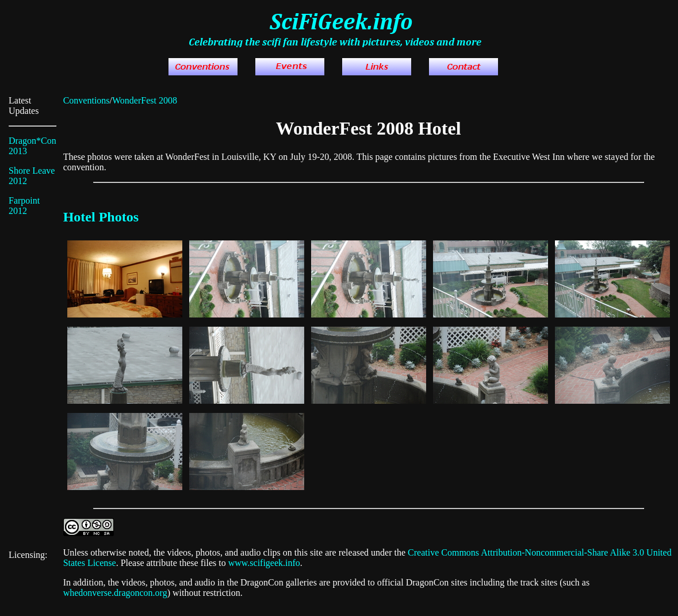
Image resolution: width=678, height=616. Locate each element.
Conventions (87, 100)
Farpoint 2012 (24, 206)
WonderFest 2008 (145, 100)
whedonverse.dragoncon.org (115, 593)
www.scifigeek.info (264, 563)
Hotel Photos (101, 217)
